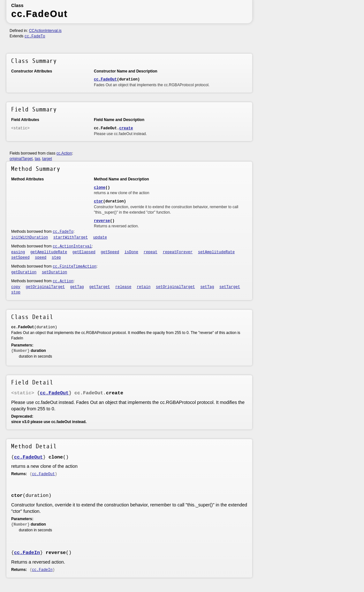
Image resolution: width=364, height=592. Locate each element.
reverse (102, 221)
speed (41, 258)
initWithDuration (30, 238)
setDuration (54, 272)
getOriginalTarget (45, 287)
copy (16, 287)
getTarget (100, 287)
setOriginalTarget (175, 287)
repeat (151, 252)
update (100, 238)
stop (16, 292)
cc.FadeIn (27, 553)
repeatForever (178, 252)
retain (144, 287)
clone (100, 188)
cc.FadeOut (105, 80)
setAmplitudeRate (216, 252)
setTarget (230, 287)
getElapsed (84, 252)
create (126, 128)
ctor (99, 201)
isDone (131, 252)
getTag (77, 287)
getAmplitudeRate (49, 252)
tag (38, 159)
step (56, 258)
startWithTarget (71, 238)
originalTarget (21, 159)
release (123, 287)
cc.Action (64, 153)
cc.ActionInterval (72, 247)
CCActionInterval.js (45, 31)
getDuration (24, 272)
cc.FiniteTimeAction (75, 267)
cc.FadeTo (35, 36)
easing (18, 252)
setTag (207, 287)
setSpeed (20, 258)
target (47, 159)
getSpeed (110, 252)
